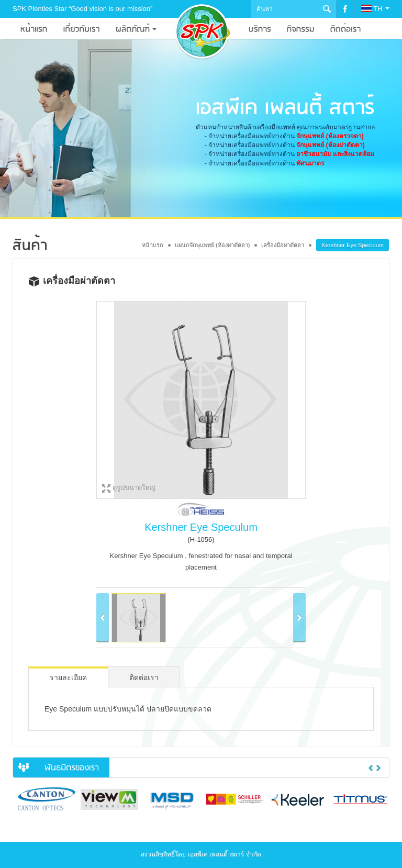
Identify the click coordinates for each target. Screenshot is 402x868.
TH (375, 9)
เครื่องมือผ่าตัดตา (283, 245)
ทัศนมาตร (310, 163)
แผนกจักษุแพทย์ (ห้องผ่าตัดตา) (212, 245)
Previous (371, 768)
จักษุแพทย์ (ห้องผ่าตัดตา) (330, 145)
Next (378, 768)
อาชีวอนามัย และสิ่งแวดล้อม (335, 154)
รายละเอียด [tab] (68, 677)
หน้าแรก (153, 245)
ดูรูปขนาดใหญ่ (134, 488)
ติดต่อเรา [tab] (144, 677)
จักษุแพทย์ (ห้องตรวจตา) (330, 136)
